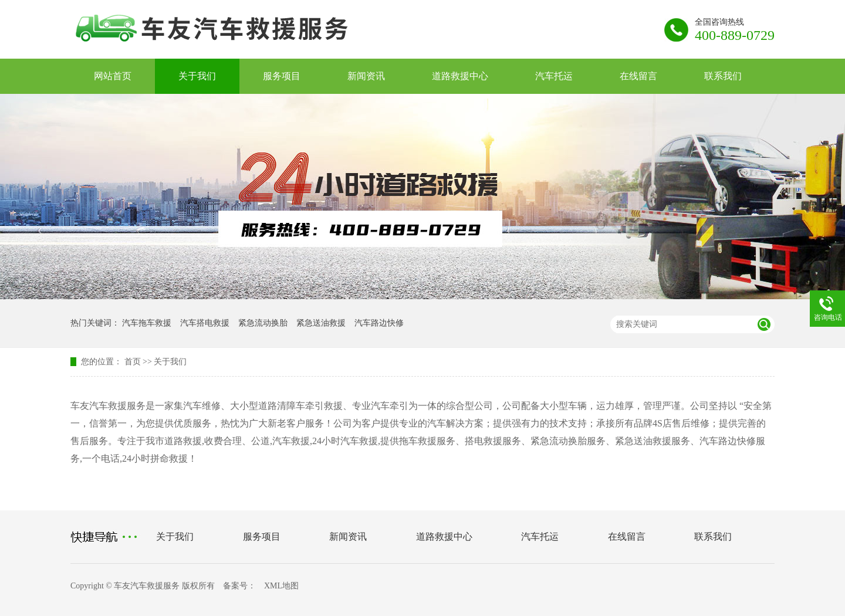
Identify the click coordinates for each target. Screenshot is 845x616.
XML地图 (281, 586)
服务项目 (282, 76)
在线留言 (638, 76)
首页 (133, 362)
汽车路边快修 (379, 323)
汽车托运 (554, 76)
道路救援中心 (460, 76)
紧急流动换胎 (263, 323)
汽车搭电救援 (205, 323)
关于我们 (197, 76)
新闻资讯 (366, 76)
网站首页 (113, 76)
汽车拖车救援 (147, 323)
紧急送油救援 (321, 323)
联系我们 (723, 76)
